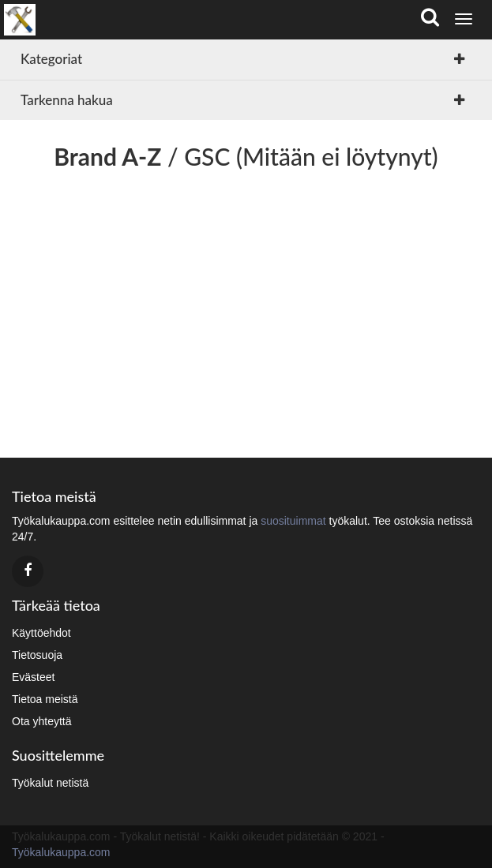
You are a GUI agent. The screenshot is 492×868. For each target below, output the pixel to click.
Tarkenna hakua (67, 100)
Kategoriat (51, 59)
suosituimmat (293, 521)
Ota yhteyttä (41, 721)
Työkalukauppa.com (61, 852)
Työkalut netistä (50, 783)
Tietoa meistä (45, 699)
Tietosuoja (37, 655)
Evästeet (33, 677)
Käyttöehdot (41, 633)
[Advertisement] (246, 308)
